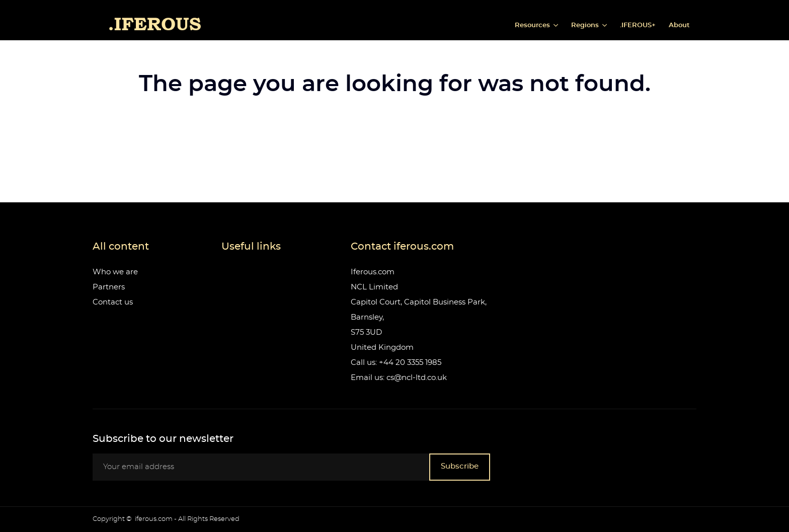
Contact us (113, 302)
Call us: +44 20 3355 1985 (396, 363)
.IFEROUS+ (638, 25)
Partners (109, 287)
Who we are (115, 272)
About (679, 25)
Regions (586, 25)
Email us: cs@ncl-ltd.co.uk (399, 378)
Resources (533, 25)
